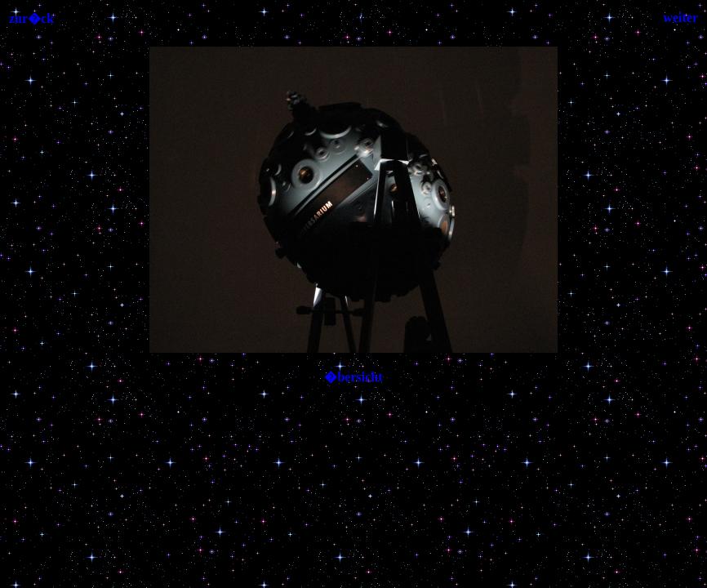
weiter (680, 18)
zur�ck (31, 18)
